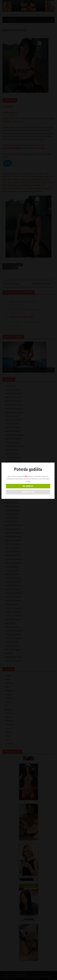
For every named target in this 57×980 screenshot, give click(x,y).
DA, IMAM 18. (28, 486)
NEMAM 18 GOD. (28, 492)
